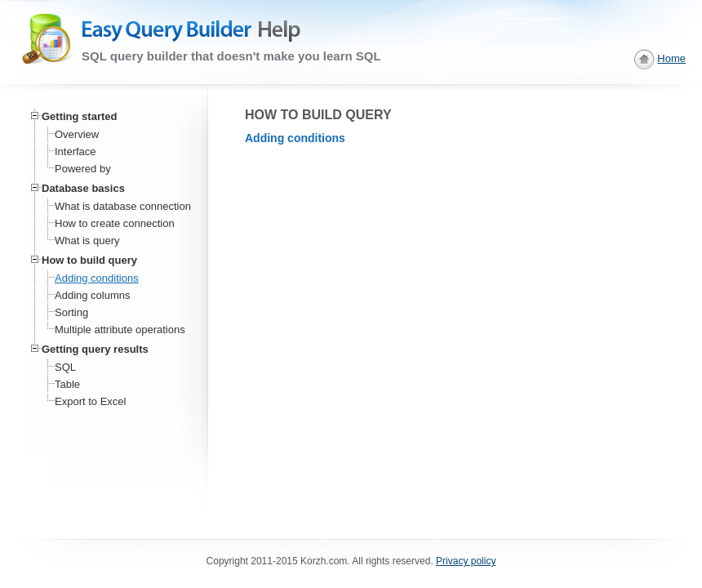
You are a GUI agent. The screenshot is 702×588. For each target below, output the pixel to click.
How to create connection (115, 223)
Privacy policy (466, 561)
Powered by (83, 169)
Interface (76, 151)
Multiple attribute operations (120, 330)
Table (67, 384)
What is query (87, 241)
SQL (65, 367)
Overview (77, 134)
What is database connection (123, 206)
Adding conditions (97, 278)
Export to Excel (90, 401)
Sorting (71, 312)
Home (671, 58)
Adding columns (93, 295)
